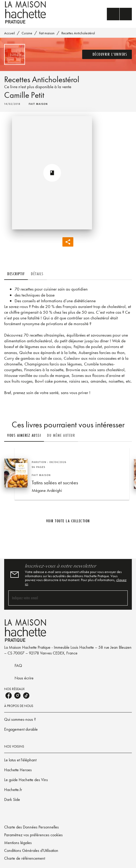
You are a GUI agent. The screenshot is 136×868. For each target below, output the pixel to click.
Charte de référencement (25, 858)
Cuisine (27, 33)
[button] (107, 54)
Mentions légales (18, 843)
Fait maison (47, 33)
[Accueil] (26, 12)
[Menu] (119, 14)
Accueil (9, 33)
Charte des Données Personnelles (31, 827)
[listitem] (9, 696)
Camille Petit (24, 95)
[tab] (16, 274)
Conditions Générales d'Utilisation (31, 850)
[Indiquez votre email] (61, 598)
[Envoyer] (121, 598)
